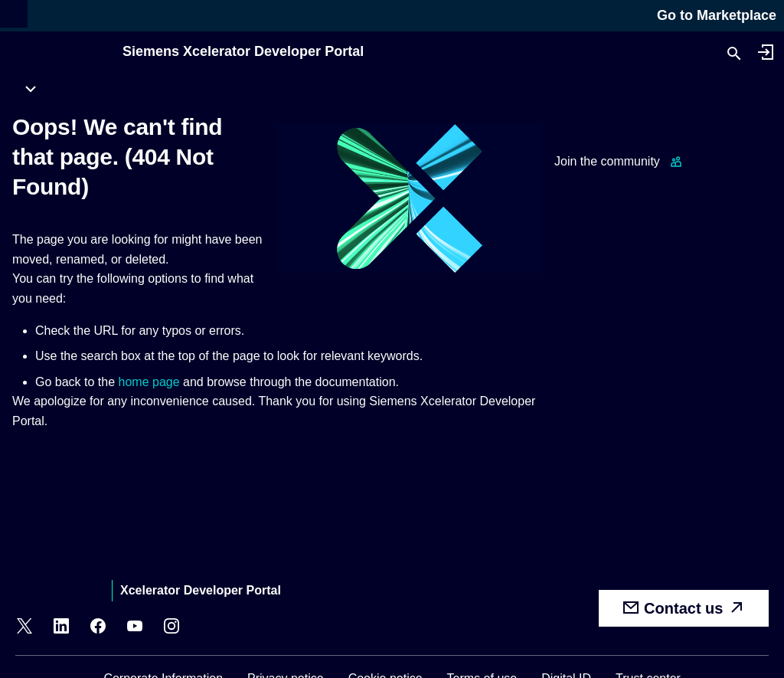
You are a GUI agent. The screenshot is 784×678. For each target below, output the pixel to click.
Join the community (607, 161)
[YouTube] (135, 628)
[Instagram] (171, 628)
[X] (24, 628)
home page (149, 382)
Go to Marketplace (717, 15)
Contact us (684, 608)
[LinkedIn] (61, 628)
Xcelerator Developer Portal (201, 590)
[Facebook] (98, 628)
